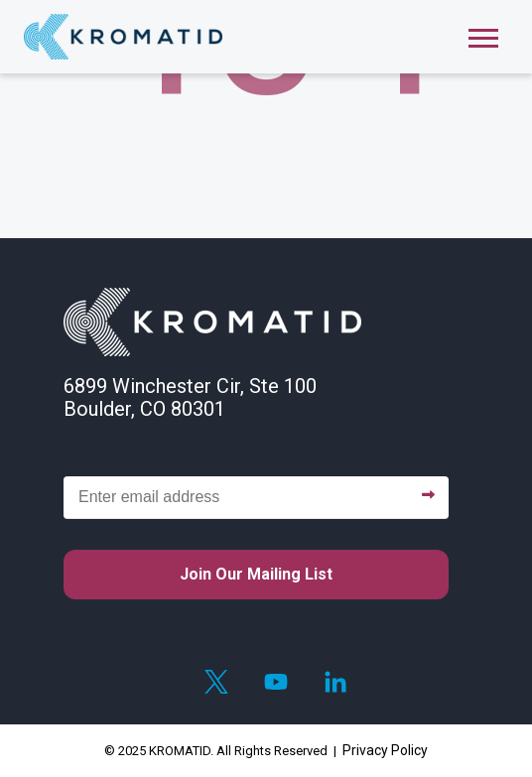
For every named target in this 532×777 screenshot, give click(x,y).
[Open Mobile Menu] (483, 36)
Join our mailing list (256, 574)
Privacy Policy (385, 750)
